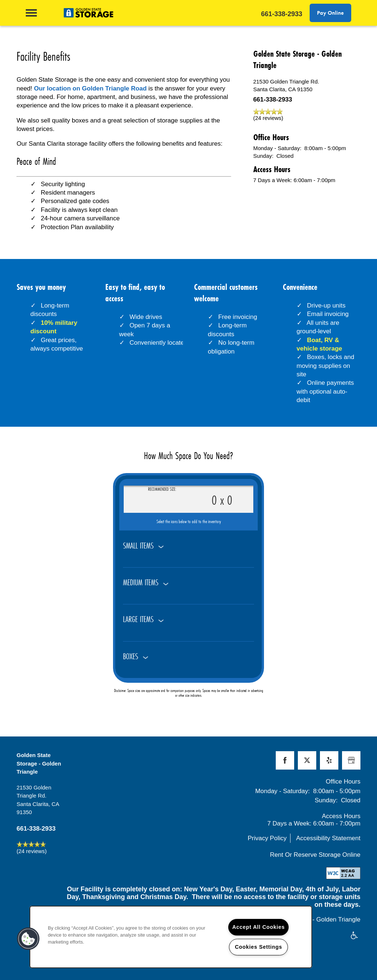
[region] (171, 937)
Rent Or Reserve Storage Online (315, 855)
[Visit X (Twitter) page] (307, 760)
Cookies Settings (258, 947)
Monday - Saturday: (277, 148)
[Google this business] (351, 760)
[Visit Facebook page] (285, 760)
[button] (330, 13)
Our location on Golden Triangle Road (90, 88)
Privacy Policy (267, 838)
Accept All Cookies (259, 927)
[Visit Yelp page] (329, 760)
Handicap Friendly (355, 936)
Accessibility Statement (328, 838)
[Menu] (31, 13)
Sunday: (263, 156)
